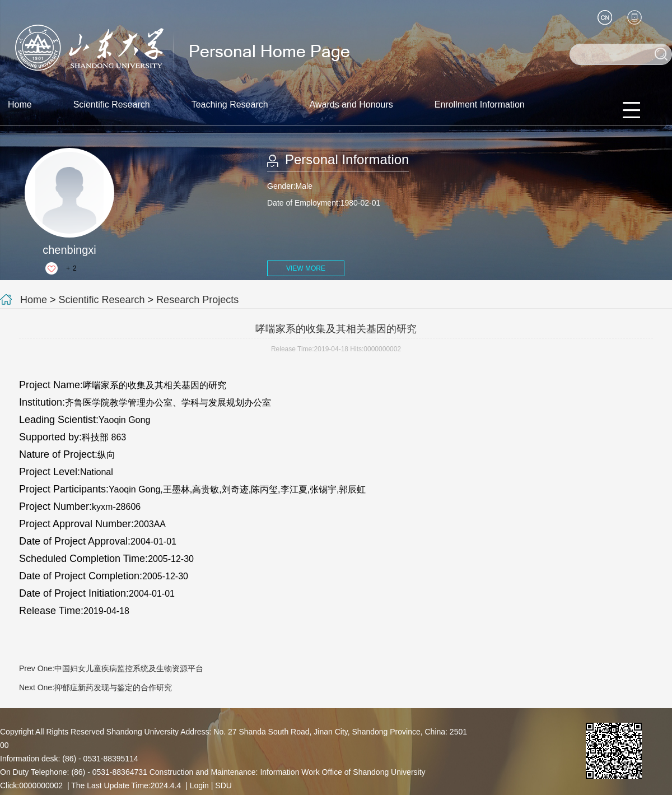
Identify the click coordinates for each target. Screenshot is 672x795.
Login (199, 785)
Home (20, 104)
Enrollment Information (480, 104)
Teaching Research (230, 104)
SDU (223, 785)
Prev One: (111, 668)
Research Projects (197, 300)
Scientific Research (112, 104)
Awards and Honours (351, 104)
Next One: (95, 687)
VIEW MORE (306, 268)
